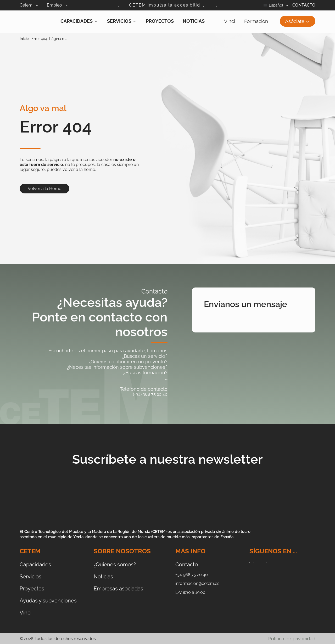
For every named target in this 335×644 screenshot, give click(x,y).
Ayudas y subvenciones (48, 601)
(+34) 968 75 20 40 (150, 394)
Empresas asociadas (118, 589)
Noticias (194, 21)
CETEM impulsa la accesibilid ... (167, 5)
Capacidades (79, 21)
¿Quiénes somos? (115, 565)
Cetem (33, 5)
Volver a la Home (44, 189)
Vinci (230, 21)
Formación (256, 21)
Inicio (24, 39)
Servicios (122, 21)
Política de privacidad (292, 639)
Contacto (304, 5)
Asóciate (298, 21)
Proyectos (160, 21)
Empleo (62, 5)
